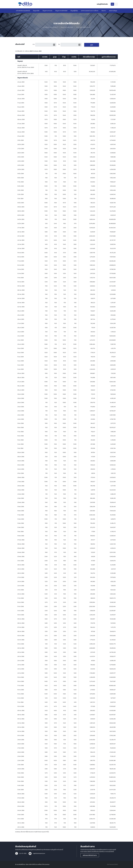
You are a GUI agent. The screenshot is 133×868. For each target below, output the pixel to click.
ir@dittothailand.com (39, 853)
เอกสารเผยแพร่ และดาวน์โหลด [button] (90, 11)
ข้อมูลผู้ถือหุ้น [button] (74, 11)
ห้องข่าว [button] (104, 11)
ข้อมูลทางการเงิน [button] (47, 11)
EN (112, 4)
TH (116, 4)
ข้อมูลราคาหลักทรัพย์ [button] (61, 11)
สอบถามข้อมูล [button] (113, 11)
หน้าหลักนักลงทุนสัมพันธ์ (23, 11)
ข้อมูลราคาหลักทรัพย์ (67, 27)
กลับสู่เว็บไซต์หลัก (102, 4)
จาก (34, 44)
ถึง (59, 44)
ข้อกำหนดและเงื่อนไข (112, 864)
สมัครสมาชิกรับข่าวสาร (90, 855)
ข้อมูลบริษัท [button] (36, 11)
